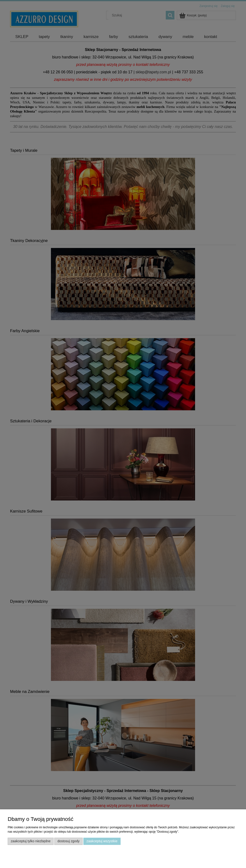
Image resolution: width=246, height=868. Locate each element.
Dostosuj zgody (68, 841)
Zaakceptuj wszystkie (102, 841)
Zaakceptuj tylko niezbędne (31, 841)
